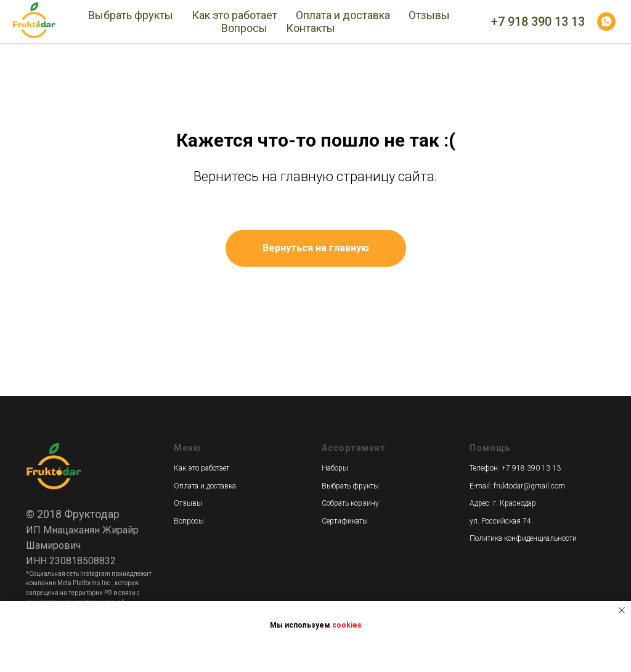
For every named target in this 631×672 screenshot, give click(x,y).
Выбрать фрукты (131, 15)
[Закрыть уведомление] (622, 610)
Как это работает (234, 15)
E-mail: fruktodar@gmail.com (517, 486)
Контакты (311, 28)
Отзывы (429, 15)
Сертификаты (345, 521)
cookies (347, 625)
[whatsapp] (606, 22)
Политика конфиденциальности (523, 538)
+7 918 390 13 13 (538, 22)
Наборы (335, 468)
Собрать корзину (350, 503)
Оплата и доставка (343, 15)
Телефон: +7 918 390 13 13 (515, 468)
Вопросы (244, 28)
